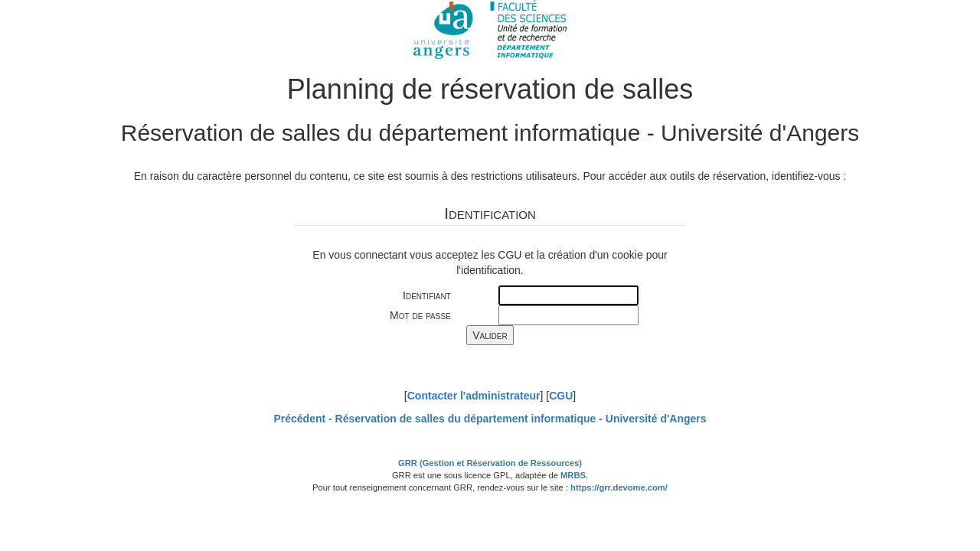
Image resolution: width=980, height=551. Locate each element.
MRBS (573, 475)
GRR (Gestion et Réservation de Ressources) (490, 463)
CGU (561, 396)
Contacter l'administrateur (474, 396)
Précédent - (490, 419)
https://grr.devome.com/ (619, 487)
